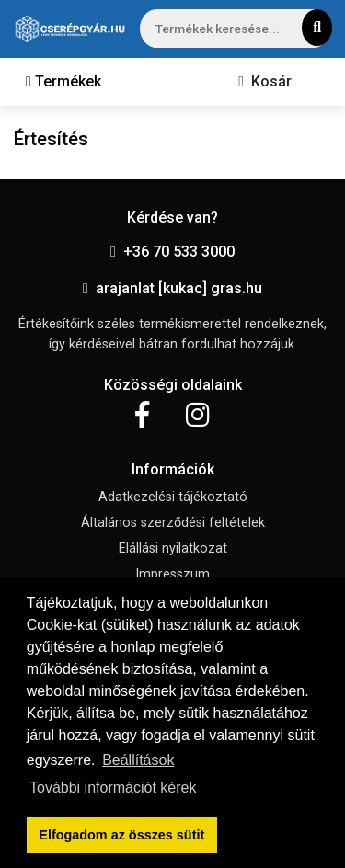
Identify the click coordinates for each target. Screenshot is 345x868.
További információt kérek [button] (113, 788)
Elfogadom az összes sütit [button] (121, 835)
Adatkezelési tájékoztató (173, 497)
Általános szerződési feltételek (173, 523)
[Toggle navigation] (63, 82)
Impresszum (172, 574)
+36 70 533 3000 (172, 251)
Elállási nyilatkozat (173, 548)
